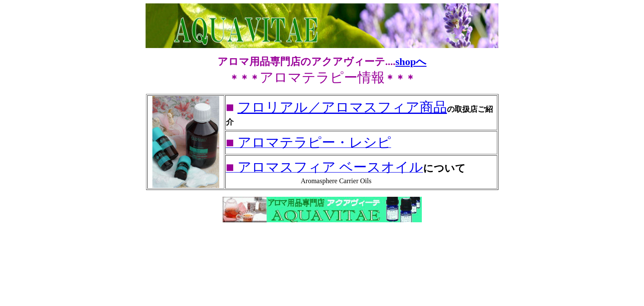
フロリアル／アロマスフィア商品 (342, 107)
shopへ (411, 62)
